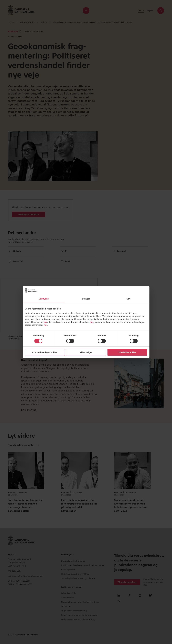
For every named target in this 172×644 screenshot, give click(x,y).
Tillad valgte (86, 352)
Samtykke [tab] (44, 299)
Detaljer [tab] (86, 299)
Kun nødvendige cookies (45, 352)
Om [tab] (128, 299)
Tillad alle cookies (127, 352)
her (45, 322)
